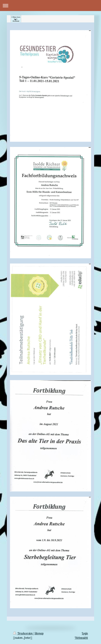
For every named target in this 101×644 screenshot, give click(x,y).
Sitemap (39, 633)
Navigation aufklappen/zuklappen (50, 6)
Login (85, 633)
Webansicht (81, 638)
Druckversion (23, 633)
